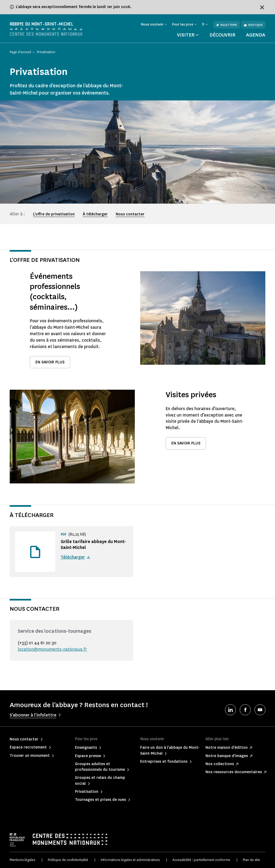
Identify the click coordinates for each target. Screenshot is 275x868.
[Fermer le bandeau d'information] (262, 7)
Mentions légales (22, 860)
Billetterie (227, 25)
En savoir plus (50, 362)
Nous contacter (130, 214)
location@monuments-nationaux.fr (52, 649)
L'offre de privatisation (54, 214)
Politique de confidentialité (68, 860)
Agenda (256, 35)
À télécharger (95, 214)
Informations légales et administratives (130, 860)
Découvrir (222, 35)
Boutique (253, 25)
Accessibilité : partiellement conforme (201, 860)
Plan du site (251, 860)
